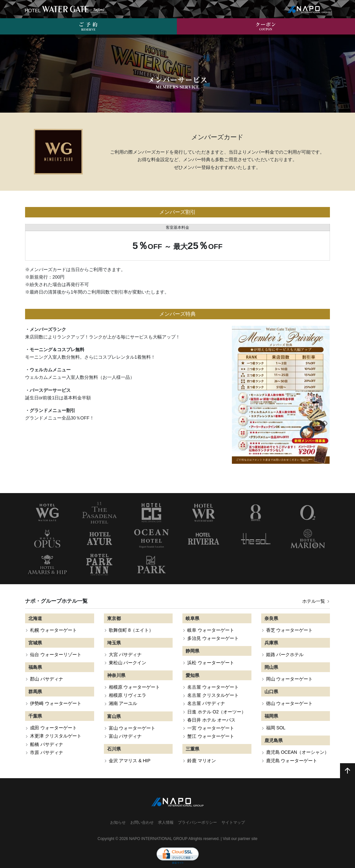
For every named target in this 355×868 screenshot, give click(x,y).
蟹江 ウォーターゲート (211, 727)
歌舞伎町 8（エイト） (131, 621)
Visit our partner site (240, 830)
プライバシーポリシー (197, 814)
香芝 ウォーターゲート (290, 621)
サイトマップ (233, 814)
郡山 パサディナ (47, 670)
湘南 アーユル (123, 695)
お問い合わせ (142, 814)
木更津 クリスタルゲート (56, 727)
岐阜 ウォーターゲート (211, 621)
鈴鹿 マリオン (202, 752)
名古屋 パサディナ (206, 695)
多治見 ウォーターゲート (213, 629)
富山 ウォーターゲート (132, 719)
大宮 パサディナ (125, 646)
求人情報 (166, 814)
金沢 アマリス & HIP (130, 752)
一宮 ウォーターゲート (211, 719)
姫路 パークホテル (285, 646)
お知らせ (118, 814)
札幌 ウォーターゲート (53, 621)
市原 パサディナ (47, 743)
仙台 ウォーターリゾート (56, 646)
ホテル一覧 (316, 592)
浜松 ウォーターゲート (211, 654)
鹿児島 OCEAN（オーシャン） (298, 743)
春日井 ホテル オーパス (211, 711)
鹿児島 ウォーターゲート (292, 751)
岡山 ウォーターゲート (290, 670)
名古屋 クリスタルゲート (213, 686)
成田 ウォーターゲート (53, 719)
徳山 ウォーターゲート (290, 695)
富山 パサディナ (125, 727)
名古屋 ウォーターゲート (213, 678)
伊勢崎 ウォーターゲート (56, 695)
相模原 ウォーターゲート (135, 678)
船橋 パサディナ (47, 735)
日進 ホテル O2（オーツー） (217, 703)
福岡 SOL (276, 719)
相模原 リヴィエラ (128, 686)
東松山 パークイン (128, 654)
